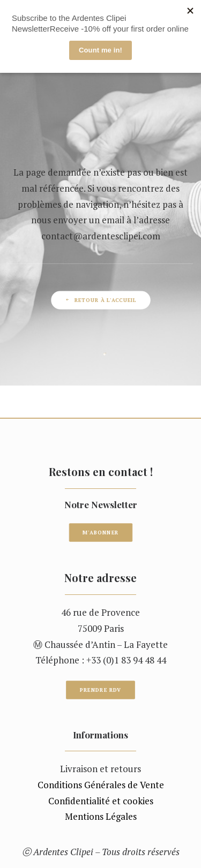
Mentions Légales (101, 816)
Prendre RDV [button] (101, 690)
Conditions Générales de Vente (101, 785)
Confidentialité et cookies (101, 801)
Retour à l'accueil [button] (100, 300)
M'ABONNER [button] (100, 533)
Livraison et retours (100, 769)
